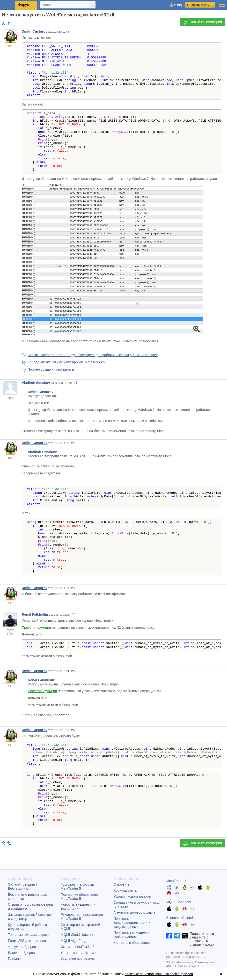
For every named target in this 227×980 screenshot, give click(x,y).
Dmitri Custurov (35, 31)
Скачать (78, 947)
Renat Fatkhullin (35, 614)
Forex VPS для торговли (27, 941)
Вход (178, 5)
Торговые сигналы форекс (29, 935)
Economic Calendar (181, 918)
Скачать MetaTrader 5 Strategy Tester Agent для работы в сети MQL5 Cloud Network (93, 355)
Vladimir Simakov (36, 383)
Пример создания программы (51, 369)
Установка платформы (78, 953)
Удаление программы (78, 959)
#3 (73, 588)
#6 (73, 730)
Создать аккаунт (200, 5)
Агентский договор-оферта (135, 912)
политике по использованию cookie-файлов (159, 974)
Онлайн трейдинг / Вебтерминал (22, 886)
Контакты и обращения (132, 943)
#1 (75, 383)
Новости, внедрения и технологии (78, 906)
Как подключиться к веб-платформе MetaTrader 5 (66, 362)
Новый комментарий (202, 22)
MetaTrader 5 (176, 881)
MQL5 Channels (179, 902)
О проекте (122, 884)
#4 (74, 614)
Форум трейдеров (22, 947)
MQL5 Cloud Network (77, 935)
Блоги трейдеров (21, 953)
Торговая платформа (77, 886)
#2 (73, 443)
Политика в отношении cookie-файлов (132, 934)
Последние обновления (79, 897)
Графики (15, 959)
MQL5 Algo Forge (74, 941)
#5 (73, 671)
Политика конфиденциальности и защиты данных (132, 923)
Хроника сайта (125, 890)
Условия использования (132, 896)
